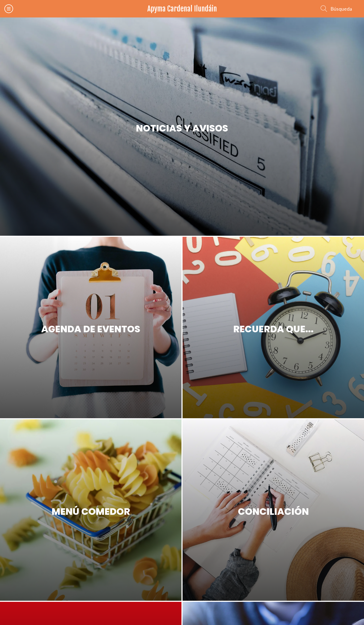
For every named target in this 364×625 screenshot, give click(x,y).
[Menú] (9, 9)
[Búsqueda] (336, 9)
